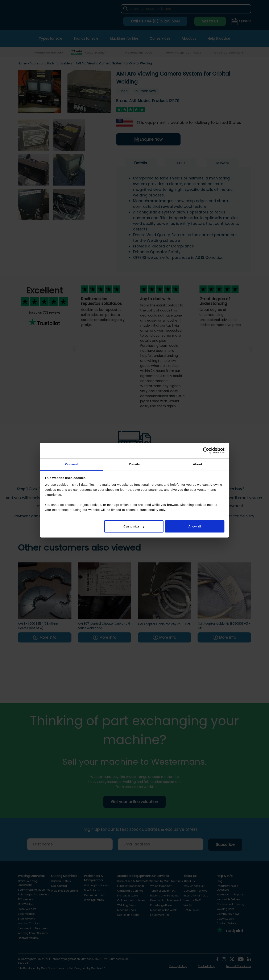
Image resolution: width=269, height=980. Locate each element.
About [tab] (198, 464)
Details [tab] (134, 464)
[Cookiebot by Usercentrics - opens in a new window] (206, 450)
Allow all (195, 526)
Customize (134, 526)
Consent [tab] (72, 464)
